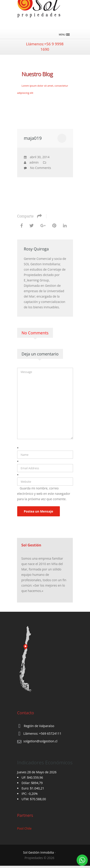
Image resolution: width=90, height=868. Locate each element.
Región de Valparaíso (39, 726)
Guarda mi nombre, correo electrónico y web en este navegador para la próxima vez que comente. (44, 494)
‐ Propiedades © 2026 (39, 855)
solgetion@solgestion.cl (40, 741)
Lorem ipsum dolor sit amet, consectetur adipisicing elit (43, 89)
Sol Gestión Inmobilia (38, 852)
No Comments (41, 168)
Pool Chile (24, 828)
